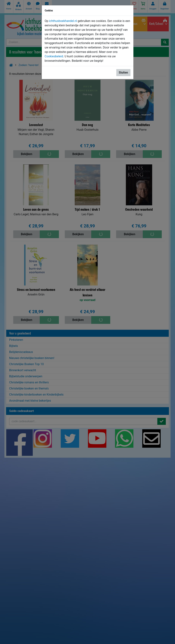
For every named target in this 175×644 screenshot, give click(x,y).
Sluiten (123, 73)
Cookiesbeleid (54, 56)
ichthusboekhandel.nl (63, 21)
